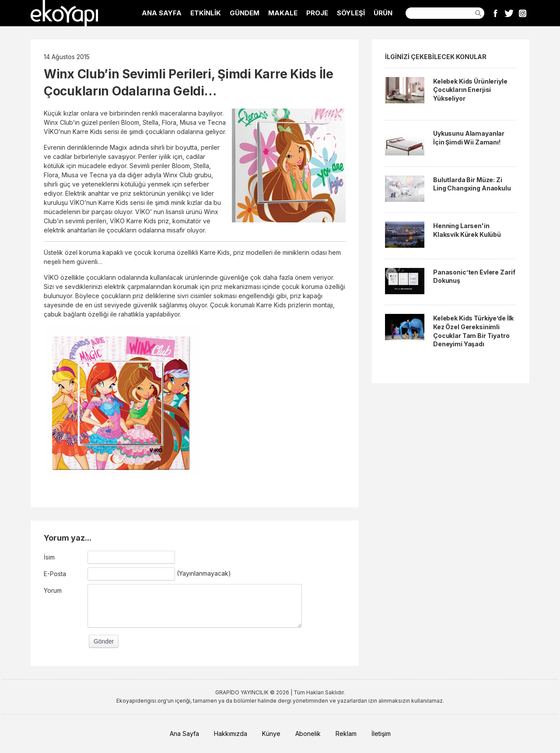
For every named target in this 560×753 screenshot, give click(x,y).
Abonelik (308, 734)
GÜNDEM (245, 13)
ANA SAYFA (162, 13)
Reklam (346, 734)
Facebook (495, 13)
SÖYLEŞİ (351, 13)
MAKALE (283, 13)
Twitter (509, 13)
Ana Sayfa (184, 734)
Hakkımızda (231, 734)
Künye (271, 734)
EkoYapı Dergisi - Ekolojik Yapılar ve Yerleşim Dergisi (64, 13)
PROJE (317, 13)
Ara (478, 13)
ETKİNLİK (206, 13)
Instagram (523, 13)
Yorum (53, 590)
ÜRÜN (383, 13)
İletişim (381, 734)
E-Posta (55, 574)
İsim (49, 557)
